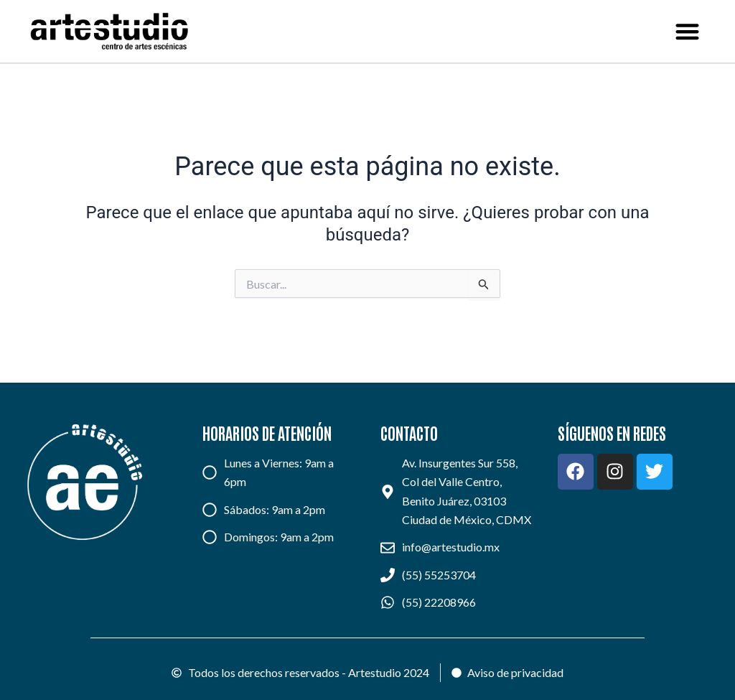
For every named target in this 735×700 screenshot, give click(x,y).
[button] (688, 31)
